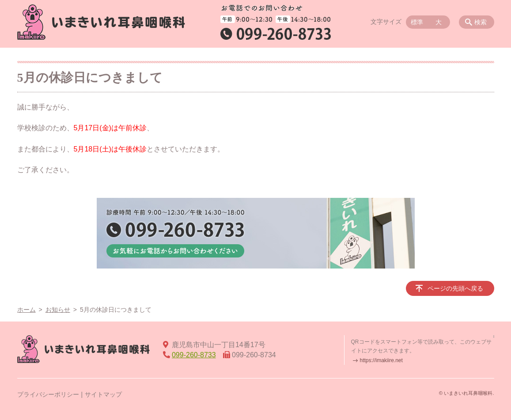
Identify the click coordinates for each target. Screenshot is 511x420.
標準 (417, 22)
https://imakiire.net (381, 360)
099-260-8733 (194, 355)
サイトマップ (103, 394)
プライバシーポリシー (48, 394)
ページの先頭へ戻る (455, 288)
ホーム (26, 310)
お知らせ (58, 310)
